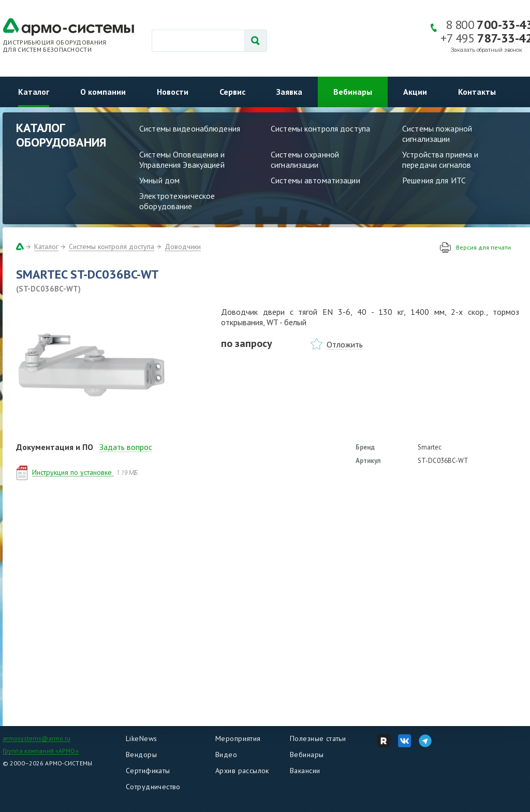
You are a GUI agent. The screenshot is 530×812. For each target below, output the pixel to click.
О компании (103, 92)
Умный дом (159, 180)
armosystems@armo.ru (36, 738)
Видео (226, 755)
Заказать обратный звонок (487, 50)
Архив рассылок (242, 771)
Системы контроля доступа (320, 128)
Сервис (232, 92)
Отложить (345, 344)
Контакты (477, 92)
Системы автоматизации (315, 180)
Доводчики (183, 247)
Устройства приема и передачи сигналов (440, 160)
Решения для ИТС (434, 180)
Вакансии (305, 771)
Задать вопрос (126, 447)
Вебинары (353, 92)
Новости (173, 92)
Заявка (289, 92)
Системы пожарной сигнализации (437, 134)
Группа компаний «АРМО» (41, 751)
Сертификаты (148, 771)
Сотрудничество (153, 787)
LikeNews (141, 738)
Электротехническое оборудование (177, 201)
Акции (415, 92)
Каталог (34, 92)
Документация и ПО (55, 447)
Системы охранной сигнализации (305, 160)
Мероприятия (238, 738)
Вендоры (141, 755)
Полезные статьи (318, 738)
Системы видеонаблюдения (190, 128)
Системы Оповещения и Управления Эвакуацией (182, 160)
